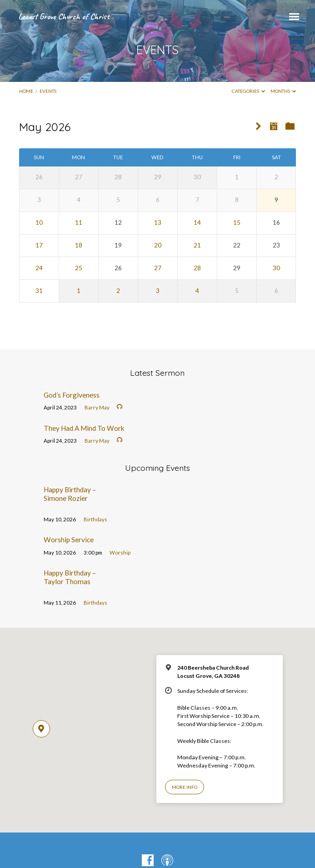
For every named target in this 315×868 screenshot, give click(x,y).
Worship (120, 553)
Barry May (97, 407)
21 (197, 245)
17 (39, 245)
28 (197, 268)
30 (276, 268)
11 (79, 222)
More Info (185, 787)
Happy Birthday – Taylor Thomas (70, 577)
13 (158, 222)
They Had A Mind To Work (84, 428)
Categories (249, 91)
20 (158, 245)
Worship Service (69, 540)
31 (39, 290)
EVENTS (48, 91)
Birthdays (95, 519)
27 (158, 268)
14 (197, 222)
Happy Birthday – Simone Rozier (70, 494)
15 (237, 222)
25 (79, 268)
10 (39, 222)
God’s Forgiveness (72, 395)
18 (79, 245)
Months (283, 91)
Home (26, 91)
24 (39, 268)
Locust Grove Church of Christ (64, 16)
